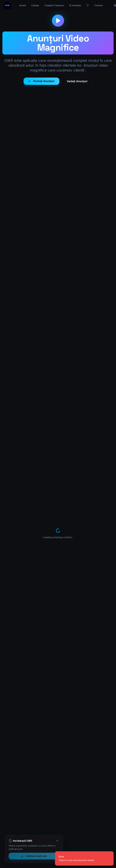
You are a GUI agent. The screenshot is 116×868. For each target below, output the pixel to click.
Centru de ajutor (81, 825)
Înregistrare (55, 825)
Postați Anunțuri (41, 81)
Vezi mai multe (73, 775)
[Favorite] (94, 5)
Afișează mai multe (58, 722)
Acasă (29, 5)
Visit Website (87, 463)
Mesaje (76, 819)
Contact (105, 5)
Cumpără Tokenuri (61, 5)
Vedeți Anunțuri (77, 81)
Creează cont (42, 774)
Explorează (55, 814)
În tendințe (82, 5)
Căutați (42, 5)
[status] (84, 858)
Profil (75, 814)
